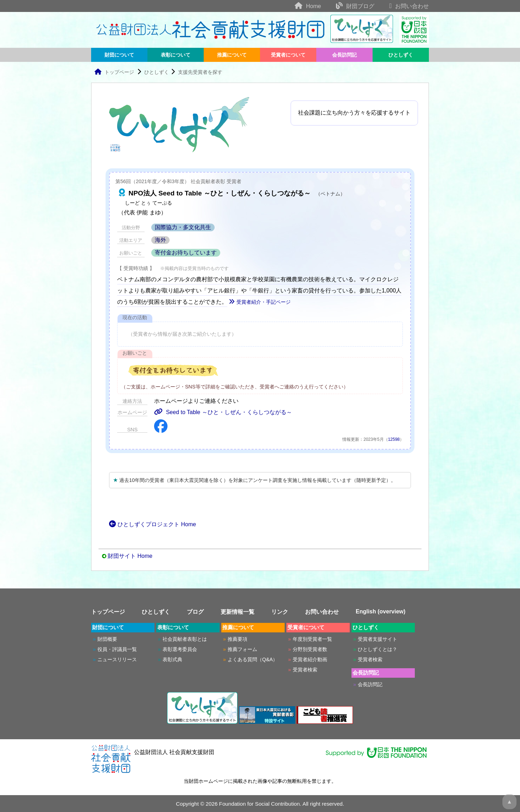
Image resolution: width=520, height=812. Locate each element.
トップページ (114, 72)
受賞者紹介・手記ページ (260, 302)
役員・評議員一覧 (117, 649)
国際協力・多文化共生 (183, 227)
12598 (394, 439)
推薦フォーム (242, 649)
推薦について (232, 55)
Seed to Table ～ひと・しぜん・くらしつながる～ (223, 412)
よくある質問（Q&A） (253, 659)
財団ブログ (348, 6)
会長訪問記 (344, 55)
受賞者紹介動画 (310, 659)
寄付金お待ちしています (186, 253)
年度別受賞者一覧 (312, 639)
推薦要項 (237, 639)
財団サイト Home (130, 556)
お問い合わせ (402, 6)
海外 (160, 240)
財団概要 (107, 639)
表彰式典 (172, 659)
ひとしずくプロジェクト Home (153, 524)
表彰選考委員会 (180, 649)
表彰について (176, 55)
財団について (119, 55)
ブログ (195, 612)
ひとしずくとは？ (378, 649)
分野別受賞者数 (310, 649)
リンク (280, 612)
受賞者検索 (305, 670)
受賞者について (288, 55)
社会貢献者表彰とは (185, 639)
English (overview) (381, 611)
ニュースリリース (117, 659)
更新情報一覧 (237, 612)
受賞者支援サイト (378, 639)
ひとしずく (401, 55)
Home (301, 6)
